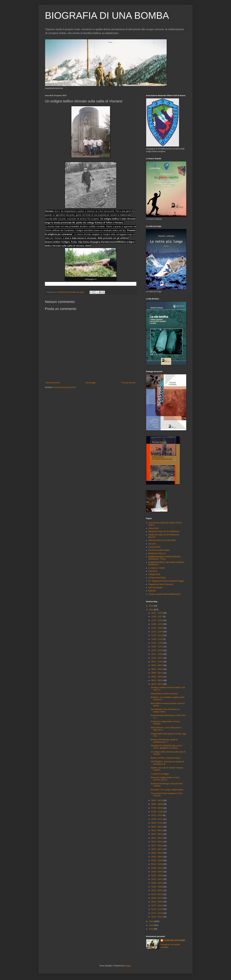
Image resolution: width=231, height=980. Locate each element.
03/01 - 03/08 (157, 887)
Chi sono (152, 544)
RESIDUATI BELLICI (157, 554)
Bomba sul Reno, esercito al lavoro (166, 758)
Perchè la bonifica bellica (159, 550)
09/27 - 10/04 (157, 662)
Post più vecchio (129, 383)
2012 (151, 929)
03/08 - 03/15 (157, 883)
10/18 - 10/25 (157, 650)
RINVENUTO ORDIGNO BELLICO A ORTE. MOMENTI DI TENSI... (166, 747)
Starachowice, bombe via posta (164, 694)
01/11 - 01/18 (157, 913)
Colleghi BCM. (155, 574)
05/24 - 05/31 (157, 842)
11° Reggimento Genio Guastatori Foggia (166, 581)
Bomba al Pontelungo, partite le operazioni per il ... (164, 741)
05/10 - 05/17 (157, 849)
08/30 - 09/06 (157, 677)
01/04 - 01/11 (157, 917)
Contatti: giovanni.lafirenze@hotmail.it (165, 594)
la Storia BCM (154, 547)
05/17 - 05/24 (157, 846)
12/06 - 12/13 (157, 624)
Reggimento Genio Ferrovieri (161, 584)
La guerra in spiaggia (160, 774)
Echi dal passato (155, 588)
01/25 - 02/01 (157, 906)
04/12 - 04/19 (157, 864)
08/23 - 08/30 (157, 680)
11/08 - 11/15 (157, 639)
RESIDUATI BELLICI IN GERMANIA (164, 532)
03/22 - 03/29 (157, 876)
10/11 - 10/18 (157, 654)
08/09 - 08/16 (157, 800)
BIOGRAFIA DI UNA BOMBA (107, 15)
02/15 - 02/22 (157, 894)
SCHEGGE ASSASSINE (174, 940)
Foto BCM (153, 571)
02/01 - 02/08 (157, 902)
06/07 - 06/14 (157, 834)
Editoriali (152, 591)
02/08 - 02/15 (157, 898)
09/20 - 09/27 (157, 665)
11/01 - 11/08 (157, 643)
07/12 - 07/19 (157, 815)
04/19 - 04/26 (157, 860)
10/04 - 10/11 (157, 658)
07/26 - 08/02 (157, 808)
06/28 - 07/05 (157, 823)
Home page (91, 383)
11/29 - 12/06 (157, 628)
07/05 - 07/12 (157, 819)
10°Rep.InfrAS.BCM (157, 578)
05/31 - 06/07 (157, 838)
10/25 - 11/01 (157, 647)
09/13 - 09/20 (157, 669)
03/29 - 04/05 (157, 872)
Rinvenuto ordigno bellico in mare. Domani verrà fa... (165, 779)
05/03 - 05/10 (157, 853)
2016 (151, 606)
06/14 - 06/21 (157, 830)
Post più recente (53, 383)
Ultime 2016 (154, 528)
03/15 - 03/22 (157, 879)
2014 (151, 921)
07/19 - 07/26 (157, 812)
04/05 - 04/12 (157, 868)
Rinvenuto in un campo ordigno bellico (167, 790)
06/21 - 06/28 (157, 827)
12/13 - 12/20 (157, 620)
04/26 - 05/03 (157, 857)
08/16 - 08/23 (157, 684)
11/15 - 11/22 (157, 635)
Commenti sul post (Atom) (65, 387)
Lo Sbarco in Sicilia (157, 568)
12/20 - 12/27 (157, 617)
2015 (151, 610)
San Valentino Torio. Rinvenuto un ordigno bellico (165, 710)
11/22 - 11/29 (157, 632)
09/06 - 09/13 (157, 673)
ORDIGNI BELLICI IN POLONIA (162, 540)
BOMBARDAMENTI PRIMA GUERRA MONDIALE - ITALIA (165, 558)
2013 (151, 925)
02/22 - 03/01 (157, 890)
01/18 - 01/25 (157, 909)
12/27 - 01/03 (157, 613)
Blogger (128, 966)
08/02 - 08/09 (157, 804)
